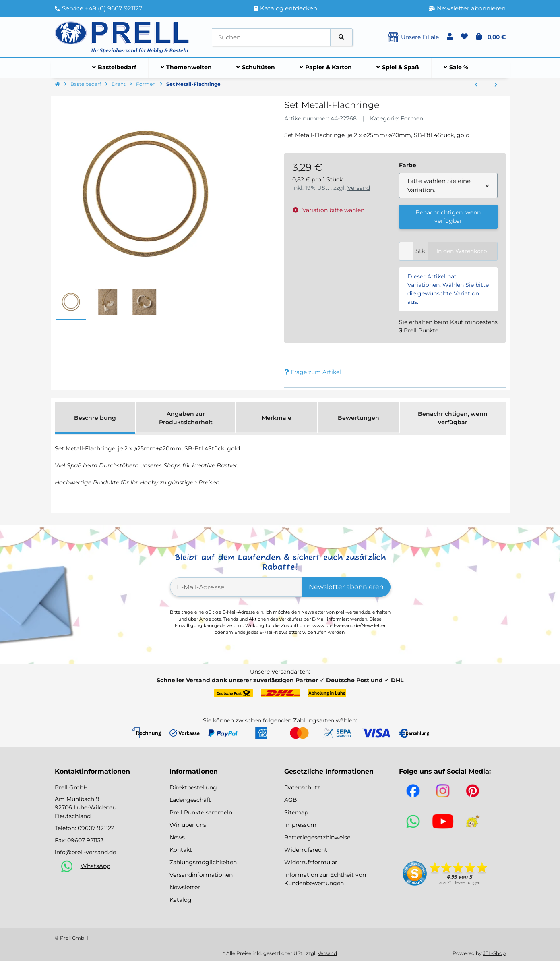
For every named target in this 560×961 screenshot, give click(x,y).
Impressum (300, 825)
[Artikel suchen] (341, 37)
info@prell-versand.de (85, 852)
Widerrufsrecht (306, 850)
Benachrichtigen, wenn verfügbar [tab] (453, 418)
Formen (412, 118)
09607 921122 (96, 828)
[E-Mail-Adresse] (236, 587)
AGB (291, 800)
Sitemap (296, 812)
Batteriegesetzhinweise (317, 837)
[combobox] (448, 186)
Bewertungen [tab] (359, 418)
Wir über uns (188, 825)
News (177, 837)
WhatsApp (95, 866)
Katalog (181, 900)
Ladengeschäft (190, 800)
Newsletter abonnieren (346, 587)
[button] (450, 37)
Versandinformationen (201, 875)
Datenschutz (302, 787)
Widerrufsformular (311, 862)
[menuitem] (114, 68)
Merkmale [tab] (277, 418)
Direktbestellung (193, 787)
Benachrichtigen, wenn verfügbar (448, 217)
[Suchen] (271, 37)
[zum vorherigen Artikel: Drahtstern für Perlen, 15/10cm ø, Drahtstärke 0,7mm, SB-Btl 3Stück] (476, 85)
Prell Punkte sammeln (201, 812)
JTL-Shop (494, 953)
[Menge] (406, 251)
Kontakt (181, 850)
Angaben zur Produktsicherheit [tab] (186, 418)
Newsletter (185, 887)
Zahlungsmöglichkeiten (203, 862)
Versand (359, 188)
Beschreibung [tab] (95, 418)
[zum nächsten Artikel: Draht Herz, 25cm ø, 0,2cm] (496, 85)
